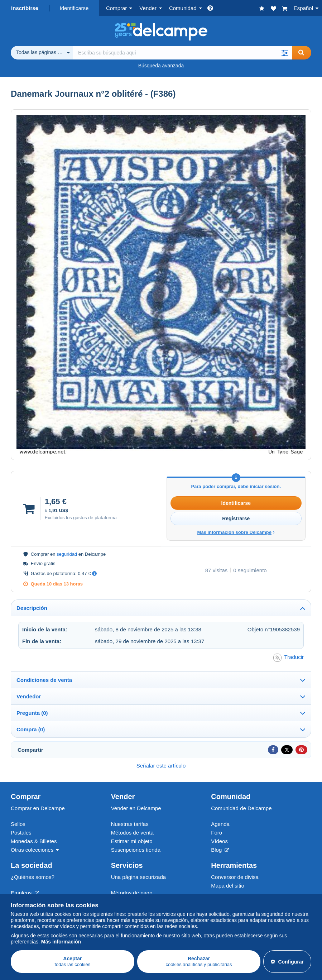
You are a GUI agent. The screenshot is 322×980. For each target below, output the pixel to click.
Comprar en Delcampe (38, 808)
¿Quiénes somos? (33, 877)
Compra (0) (31, 729)
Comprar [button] (116, 8)
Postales (21, 833)
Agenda (220, 824)
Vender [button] (148, 8)
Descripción (32, 608)
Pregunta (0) (32, 713)
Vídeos (219, 841)
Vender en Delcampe (136, 808)
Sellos (18, 824)
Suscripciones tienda (136, 850)
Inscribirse (25, 8)
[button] (285, 53)
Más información (61, 942)
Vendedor (29, 696)
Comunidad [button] (183, 8)
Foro (217, 833)
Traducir (289, 658)
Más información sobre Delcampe (236, 532)
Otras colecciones (32, 850)
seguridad (67, 554)
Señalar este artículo (161, 766)
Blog (220, 850)
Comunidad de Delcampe (241, 808)
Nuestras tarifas (130, 824)
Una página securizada (138, 877)
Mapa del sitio (228, 886)
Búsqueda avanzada (161, 66)
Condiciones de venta (44, 680)
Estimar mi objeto (132, 841)
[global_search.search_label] (182, 53)
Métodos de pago (132, 893)
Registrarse (236, 518)
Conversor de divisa (235, 877)
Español (303, 8)
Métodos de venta (132, 833)
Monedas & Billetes (34, 841)
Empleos (25, 893)
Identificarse (74, 8)
